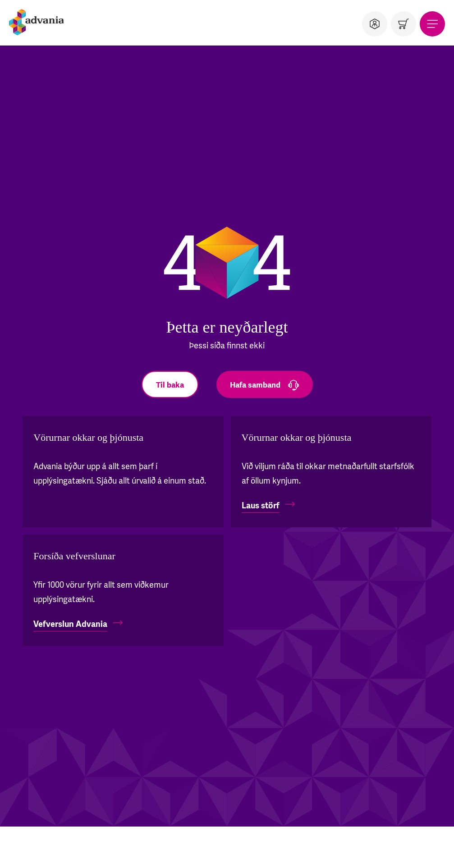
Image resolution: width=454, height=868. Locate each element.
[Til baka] (170, 384)
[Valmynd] (432, 24)
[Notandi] (375, 24)
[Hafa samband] (265, 384)
